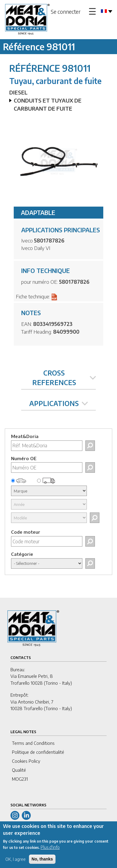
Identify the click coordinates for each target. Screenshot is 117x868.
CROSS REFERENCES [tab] (64, 377)
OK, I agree (16, 862)
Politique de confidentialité (38, 752)
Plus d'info (50, 851)
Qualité (19, 770)
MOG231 (20, 779)
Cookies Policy (26, 761)
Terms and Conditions (33, 743)
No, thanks (42, 862)
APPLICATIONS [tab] (59, 403)
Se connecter (66, 12)
